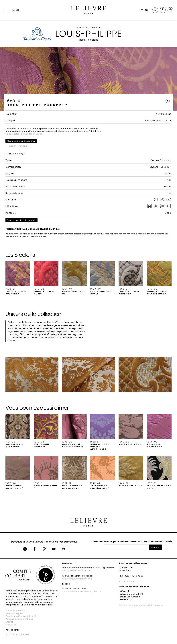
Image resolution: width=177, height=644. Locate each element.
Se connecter (12, 134)
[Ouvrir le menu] (11, 10)
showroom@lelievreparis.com (77, 579)
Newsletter (11, 625)
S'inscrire (155, 548)
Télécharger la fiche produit (21, 220)
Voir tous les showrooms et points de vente (141, 605)
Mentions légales (14, 613)
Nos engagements (15, 611)
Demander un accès (32, 134)
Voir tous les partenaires (18, 634)
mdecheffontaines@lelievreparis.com (81, 591)
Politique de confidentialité (19, 619)
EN (146, 10)
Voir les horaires (127, 581)
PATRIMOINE (164, 114)
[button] (18, 278)
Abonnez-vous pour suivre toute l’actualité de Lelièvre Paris (133, 542)
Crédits (9, 622)
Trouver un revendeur (16, 146)
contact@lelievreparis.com (76, 570)
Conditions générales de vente (21, 616)
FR (142, 10)
